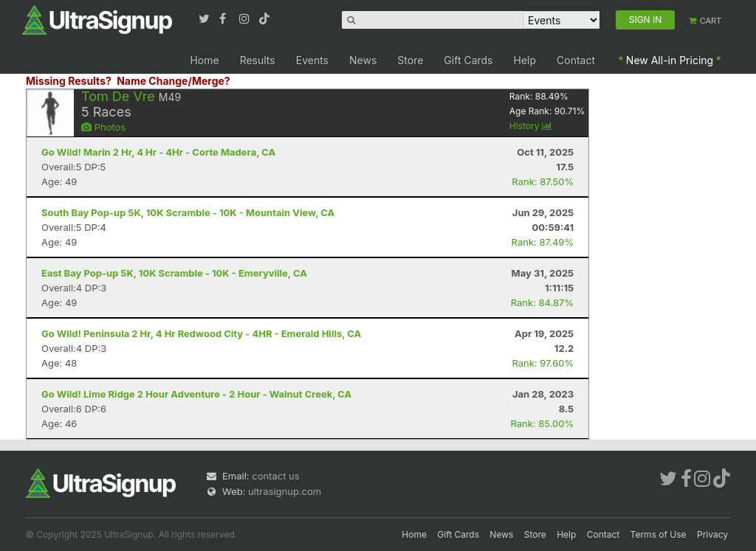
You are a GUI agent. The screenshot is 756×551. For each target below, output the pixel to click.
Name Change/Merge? (173, 81)
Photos (103, 127)
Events (312, 60)
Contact (576, 60)
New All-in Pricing (670, 60)
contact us (275, 476)
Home (204, 60)
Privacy (712, 534)
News (363, 60)
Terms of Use (659, 534)
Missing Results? (69, 81)
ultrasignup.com (285, 491)
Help (525, 60)
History (531, 126)
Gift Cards (468, 60)
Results (258, 60)
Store (410, 60)
